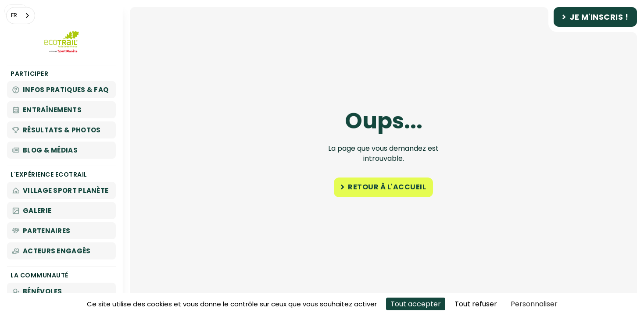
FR (14, 15)
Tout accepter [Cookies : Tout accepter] (416, 304)
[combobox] (21, 16)
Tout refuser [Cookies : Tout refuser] (476, 304)
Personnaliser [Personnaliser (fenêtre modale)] (534, 304)
